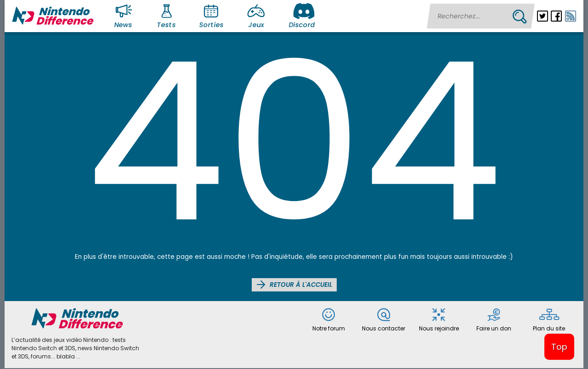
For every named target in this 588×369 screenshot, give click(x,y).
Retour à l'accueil (294, 285)
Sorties (211, 16)
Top (559, 347)
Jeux (258, 16)
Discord (302, 16)
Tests (168, 16)
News (125, 16)
